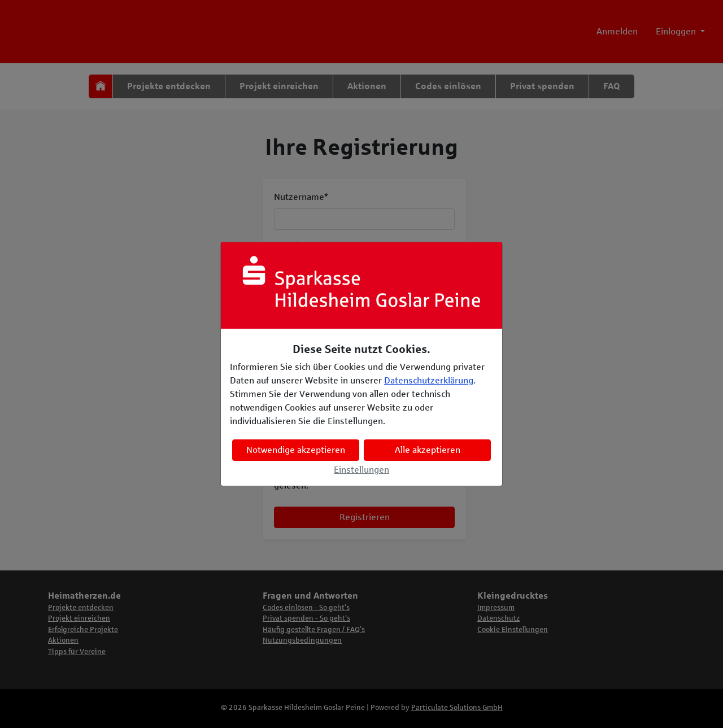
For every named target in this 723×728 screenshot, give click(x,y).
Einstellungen (361, 470)
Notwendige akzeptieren (296, 450)
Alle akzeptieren (428, 450)
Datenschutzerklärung (429, 380)
